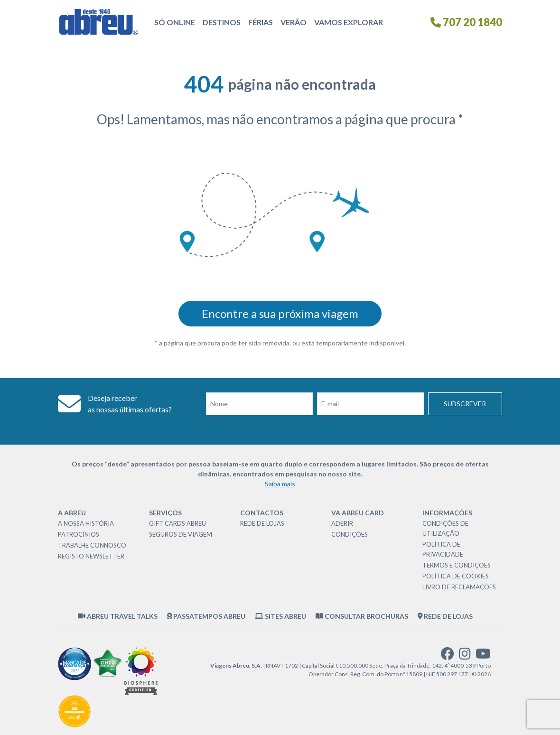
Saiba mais (280, 484)
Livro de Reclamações (459, 587)
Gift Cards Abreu (177, 523)
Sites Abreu (280, 616)
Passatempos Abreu (206, 616)
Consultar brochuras (362, 616)
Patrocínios (79, 534)
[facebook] (448, 656)
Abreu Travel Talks (118, 616)
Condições (350, 534)
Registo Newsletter (91, 556)
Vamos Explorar (349, 22)
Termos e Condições (457, 565)
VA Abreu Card (358, 513)
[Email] (370, 404)
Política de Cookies (456, 576)
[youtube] (483, 656)
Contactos (262, 513)
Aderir (342, 523)
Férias (261, 22)
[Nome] (259, 404)
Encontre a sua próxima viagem (280, 313)
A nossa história (86, 523)
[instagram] (465, 656)
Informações (447, 513)
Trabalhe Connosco (92, 545)
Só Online (175, 22)
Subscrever (465, 404)
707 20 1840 (466, 22)
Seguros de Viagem (181, 534)
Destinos (222, 22)
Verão (294, 22)
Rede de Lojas (262, 523)
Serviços (165, 513)
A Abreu (72, 513)
